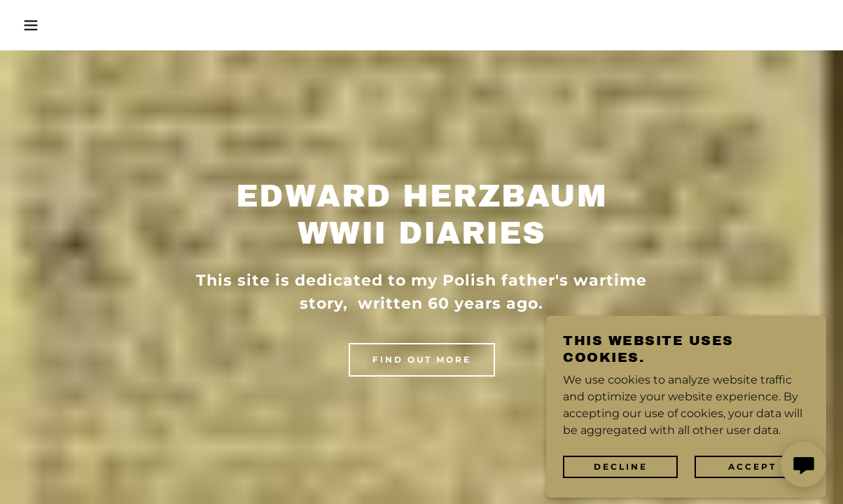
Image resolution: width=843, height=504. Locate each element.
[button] (42, 25)
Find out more (422, 359)
